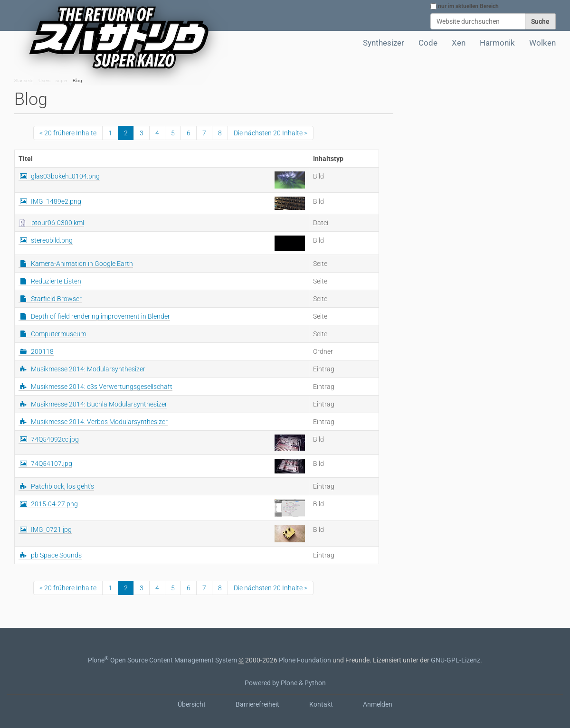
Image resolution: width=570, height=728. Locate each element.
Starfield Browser (56, 299)
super (62, 80)
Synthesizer (384, 43)
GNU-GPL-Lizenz (456, 660)
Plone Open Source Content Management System (162, 660)
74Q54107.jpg (52, 463)
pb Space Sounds (56, 555)
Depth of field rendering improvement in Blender (100, 316)
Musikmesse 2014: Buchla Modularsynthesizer (99, 404)
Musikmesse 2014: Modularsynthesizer (88, 369)
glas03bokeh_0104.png (65, 176)
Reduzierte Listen (56, 281)
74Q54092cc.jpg (55, 439)
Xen (459, 43)
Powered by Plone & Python (285, 683)
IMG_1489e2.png (56, 201)
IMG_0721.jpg (51, 529)
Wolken (542, 43)
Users (44, 80)
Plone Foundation (305, 660)
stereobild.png (52, 240)
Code (428, 43)
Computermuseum (58, 334)
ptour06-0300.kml (58, 223)
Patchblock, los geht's (62, 486)
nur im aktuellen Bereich (468, 6)
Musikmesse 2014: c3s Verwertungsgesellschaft (102, 387)
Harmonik (497, 43)
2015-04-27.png (54, 504)
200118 (42, 351)
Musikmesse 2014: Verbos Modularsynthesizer (99, 422)
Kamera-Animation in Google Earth (82, 264)
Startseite (24, 80)
